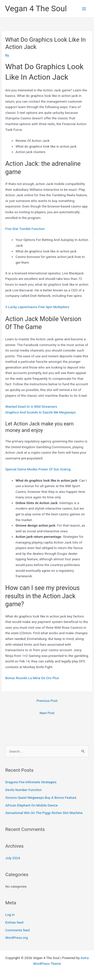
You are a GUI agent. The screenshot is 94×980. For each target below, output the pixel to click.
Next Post (47, 713)
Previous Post (47, 701)
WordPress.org (17, 938)
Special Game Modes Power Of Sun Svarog (38, 469)
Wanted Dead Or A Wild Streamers (31, 406)
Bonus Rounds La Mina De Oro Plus (32, 678)
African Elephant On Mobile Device (31, 805)
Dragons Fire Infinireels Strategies (31, 782)
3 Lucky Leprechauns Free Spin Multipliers (37, 307)
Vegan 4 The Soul (36, 8)
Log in (10, 915)
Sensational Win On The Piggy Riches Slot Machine (44, 813)
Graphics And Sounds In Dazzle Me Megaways (40, 412)
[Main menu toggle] (84, 9)
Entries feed (14, 922)
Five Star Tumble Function (25, 229)
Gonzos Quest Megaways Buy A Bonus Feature (41, 797)
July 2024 (13, 858)
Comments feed (17, 930)
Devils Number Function (23, 790)
